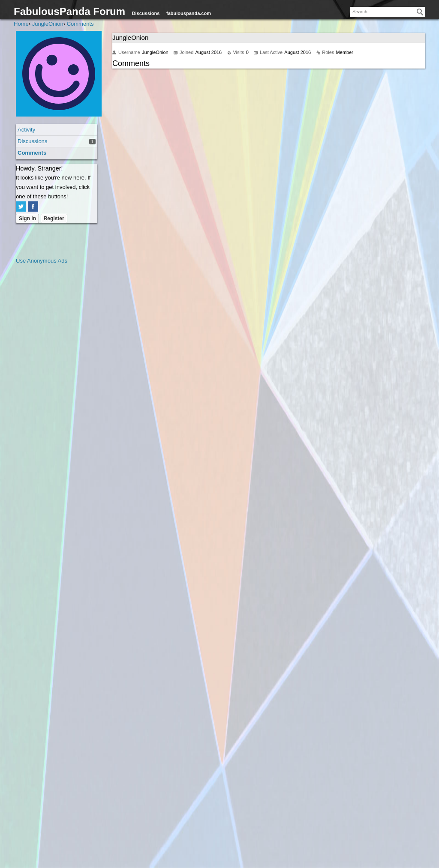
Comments (32, 153)
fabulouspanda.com (189, 13)
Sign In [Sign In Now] (27, 218)
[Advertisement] (50, 394)
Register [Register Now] (54, 218)
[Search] (420, 12)
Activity (26, 130)
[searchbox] (388, 12)
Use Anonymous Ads (42, 261)
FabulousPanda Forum (69, 11)
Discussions (146, 13)
